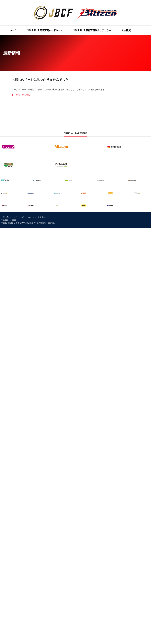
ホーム (13, 30)
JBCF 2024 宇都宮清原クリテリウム (92, 30)
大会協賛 (126, 30)
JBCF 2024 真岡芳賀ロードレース (45, 30)
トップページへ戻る (21, 95)
